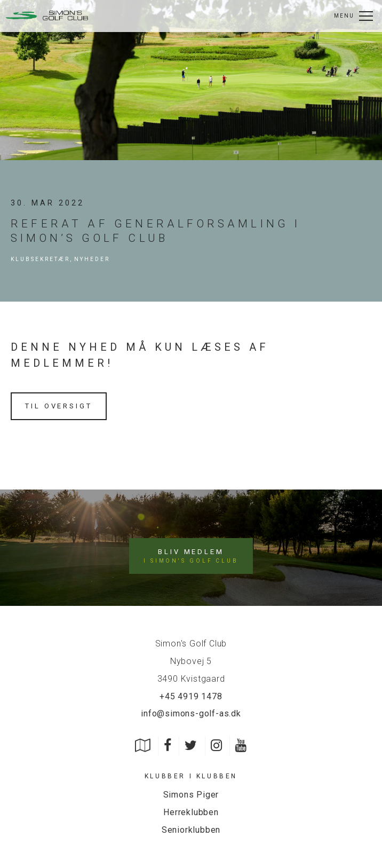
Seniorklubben (191, 830)
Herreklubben (191, 812)
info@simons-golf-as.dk (191, 713)
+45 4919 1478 (191, 696)
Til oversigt (59, 406)
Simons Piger (191, 795)
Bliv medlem (191, 556)
